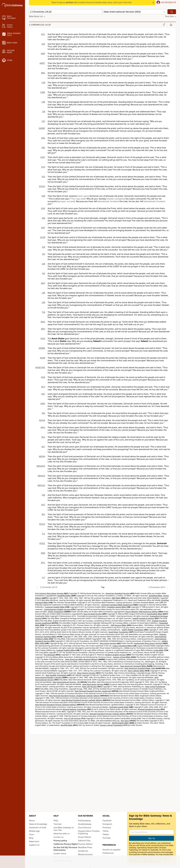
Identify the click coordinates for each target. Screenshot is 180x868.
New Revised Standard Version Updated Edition (56, 705)
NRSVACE (41, 466)
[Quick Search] (65, 12)
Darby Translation (56, 612)
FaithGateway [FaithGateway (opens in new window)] (84, 821)
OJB (43, 495)
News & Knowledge (38, 824)
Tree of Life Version (72, 718)
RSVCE (42, 524)
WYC (43, 563)
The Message (49, 655)
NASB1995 (40, 367)
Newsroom (34, 841)
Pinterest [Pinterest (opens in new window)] (107, 828)
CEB (43, 102)
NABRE (42, 348)
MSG (43, 322)
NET (43, 394)
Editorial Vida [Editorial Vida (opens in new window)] (84, 841)
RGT (43, 505)
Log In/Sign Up (168, 2)
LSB (43, 293)
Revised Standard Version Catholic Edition (108, 714)
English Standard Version (143, 618)
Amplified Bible (64, 596)
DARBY (42, 128)
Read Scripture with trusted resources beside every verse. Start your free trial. (92, 2)
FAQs (56, 821)
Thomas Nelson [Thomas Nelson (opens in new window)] (85, 844)
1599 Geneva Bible (118, 625)
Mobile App (34, 831)
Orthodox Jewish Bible (119, 707)
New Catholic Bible (136, 671)
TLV (43, 534)
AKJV (43, 283)
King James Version (108, 643)
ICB (43, 247)
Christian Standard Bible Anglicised (116, 605)
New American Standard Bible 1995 (140, 668)
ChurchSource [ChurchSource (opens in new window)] (85, 828)
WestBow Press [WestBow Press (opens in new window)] (85, 847)
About (32, 821)
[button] (166, 3)
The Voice (125, 721)
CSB (43, 83)
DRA (43, 138)
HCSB (43, 237)
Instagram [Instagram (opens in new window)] (107, 824)
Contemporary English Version (57, 609)
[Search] (172, 12)
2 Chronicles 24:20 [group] (40, 25)
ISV (44, 254)
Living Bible (158, 650)
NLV (43, 437)
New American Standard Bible (133, 666)
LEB (43, 302)
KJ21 (43, 34)
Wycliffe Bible (67, 725)
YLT (43, 578)
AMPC (42, 63)
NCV (43, 387)
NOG (43, 339)
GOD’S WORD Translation (133, 630)
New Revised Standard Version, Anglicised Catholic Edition (74, 696)
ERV (43, 148)
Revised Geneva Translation (75, 709)
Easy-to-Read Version (93, 614)
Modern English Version (116, 655)
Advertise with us (62, 834)
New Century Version (86, 673)
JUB (43, 264)
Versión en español (111, 850)
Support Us (34, 845)
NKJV (43, 427)
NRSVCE (41, 476)
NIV (43, 413)
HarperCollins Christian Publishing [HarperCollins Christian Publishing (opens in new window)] (89, 832)
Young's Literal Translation (111, 725)
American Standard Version (118, 593)
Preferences (108, 853)
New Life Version (90, 687)
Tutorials (58, 824)
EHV (43, 167)
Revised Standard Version (149, 709)
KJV (44, 273)
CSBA (43, 92)
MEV (43, 329)
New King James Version (93, 684)
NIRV (43, 404)
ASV (43, 44)
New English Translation (56, 675)
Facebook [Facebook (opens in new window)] (107, 821)
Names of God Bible (122, 657)
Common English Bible (55, 607)
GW (43, 218)
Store (31, 834)
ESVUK (42, 186)
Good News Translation (119, 632)
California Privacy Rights (66, 844)
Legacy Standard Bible (122, 646)
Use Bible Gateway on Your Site (64, 829)
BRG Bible (116, 598)
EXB (43, 196)
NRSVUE (41, 485)
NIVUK (42, 420)
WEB (43, 553)
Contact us (58, 837)
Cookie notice (60, 854)
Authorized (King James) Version (148, 643)
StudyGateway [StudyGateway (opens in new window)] (85, 824)
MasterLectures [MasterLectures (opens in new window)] (85, 854)
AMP (43, 54)
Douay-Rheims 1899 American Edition (142, 612)
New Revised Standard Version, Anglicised (93, 691)
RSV (43, 514)
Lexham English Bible (66, 650)
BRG (43, 73)
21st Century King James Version (49, 593)
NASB (42, 358)
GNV (43, 208)
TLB (43, 312)
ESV (43, 177)
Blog (31, 838)
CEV (43, 121)
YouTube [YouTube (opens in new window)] (107, 838)
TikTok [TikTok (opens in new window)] (105, 831)
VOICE (42, 543)
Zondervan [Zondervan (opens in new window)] (83, 851)
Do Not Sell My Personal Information (65, 849)
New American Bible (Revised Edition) (81, 659)
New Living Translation (155, 687)
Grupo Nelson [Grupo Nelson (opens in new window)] (84, 837)
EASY (43, 157)
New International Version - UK (66, 682)
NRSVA (42, 456)
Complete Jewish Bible (116, 607)
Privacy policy (60, 841)
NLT (43, 447)
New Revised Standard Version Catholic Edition (82, 700)
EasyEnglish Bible (155, 614)
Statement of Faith (38, 828)
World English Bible (120, 723)
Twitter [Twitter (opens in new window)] (106, 834)
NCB (43, 377)
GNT (43, 228)
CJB (44, 112)
